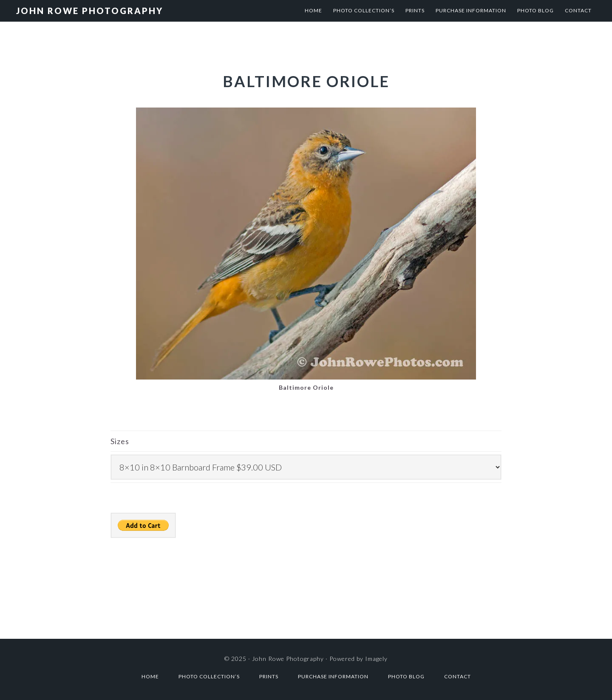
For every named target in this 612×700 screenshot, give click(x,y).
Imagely (376, 659)
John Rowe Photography (90, 11)
